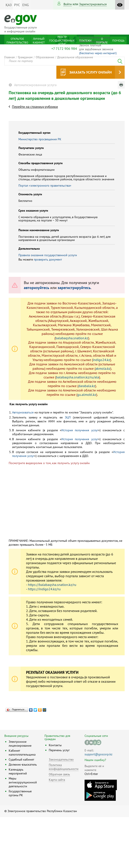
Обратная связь (59, 774)
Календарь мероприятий (18, 771)
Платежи (85, 41)
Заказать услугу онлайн (91, 72)
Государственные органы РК (20, 793)
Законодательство (61, 759)
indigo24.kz (101, 360)
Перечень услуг (59, 750)
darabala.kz (87, 386)
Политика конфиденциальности (64, 767)
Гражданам (25, 57)
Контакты (55, 745)
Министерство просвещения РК (40, 139)
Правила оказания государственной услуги (48, 255)
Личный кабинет (39, 41)
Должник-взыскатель (23, 764)
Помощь (118, 41)
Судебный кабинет (21, 759)
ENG (26, 5)
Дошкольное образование (75, 57)
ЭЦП (68, 417)
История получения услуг (80, 430)
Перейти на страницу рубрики (35, 107)
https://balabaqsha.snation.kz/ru (52, 585)
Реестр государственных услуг (62, 41)
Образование (45, 57)
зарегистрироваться (93, 4)
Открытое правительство (17, 41)
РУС (17, 5)
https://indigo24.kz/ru (44, 589)
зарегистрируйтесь (74, 288)
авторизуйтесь (37, 288)
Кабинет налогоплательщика (22, 753)
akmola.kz (103, 368)
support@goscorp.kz (98, 754)
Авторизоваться (23, 412)
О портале (102, 41)
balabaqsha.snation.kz (72, 338)
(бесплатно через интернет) (98, 53)
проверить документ (48, 259)
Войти (68, 4)
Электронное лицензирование (20, 744)
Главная (10, 57)
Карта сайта (57, 780)
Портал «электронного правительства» (45, 186)
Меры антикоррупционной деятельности (23, 782)
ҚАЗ (9, 5)
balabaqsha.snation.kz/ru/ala (78, 377)
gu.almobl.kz (87, 395)
